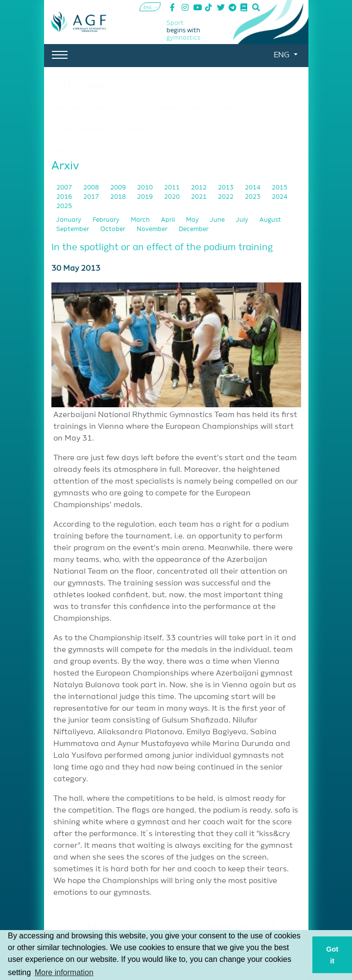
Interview (78, 86)
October (114, 229)
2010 (146, 188)
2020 (173, 197)
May (193, 220)
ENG (282, 55)
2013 (226, 188)
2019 (146, 197)
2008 (92, 188)
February (107, 220)
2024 (280, 197)
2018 (119, 197)
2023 (253, 197)
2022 (226, 197)
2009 (119, 188)
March (141, 220)
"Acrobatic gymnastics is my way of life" (105, 129)
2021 (199, 197)
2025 (64, 206)
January (70, 220)
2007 (65, 188)
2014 (253, 188)
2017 (92, 197)
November (153, 229)
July (243, 220)
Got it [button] (332, 955)
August (270, 220)
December (194, 229)
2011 (173, 188)
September (73, 229)
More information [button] (64, 972)
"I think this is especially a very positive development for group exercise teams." (160, 109)
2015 (280, 188)
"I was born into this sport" (88, 150)
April (169, 220)
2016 (65, 197)
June (218, 220)
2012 (199, 188)
